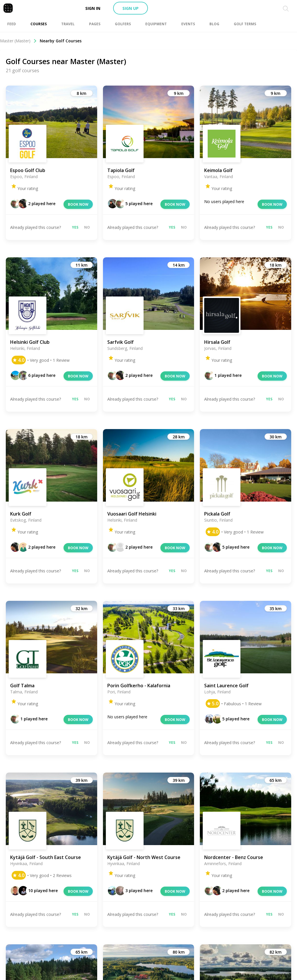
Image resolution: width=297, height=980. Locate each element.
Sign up (131, 8)
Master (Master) (18, 41)
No (87, 227)
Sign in (93, 8)
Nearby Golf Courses (61, 41)
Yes (75, 227)
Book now (78, 204)
